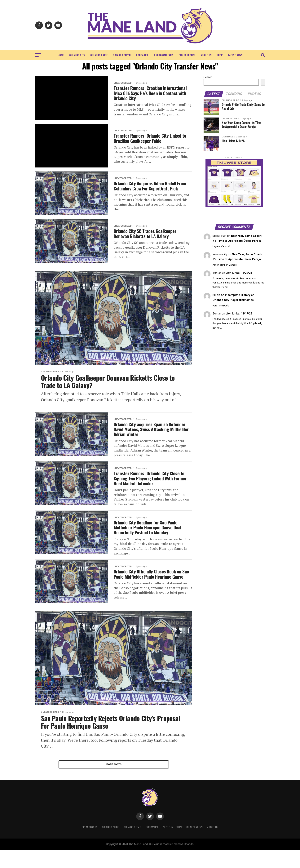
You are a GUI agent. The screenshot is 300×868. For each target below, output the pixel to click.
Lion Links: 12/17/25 (239, 314)
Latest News (235, 55)
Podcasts (142, 55)
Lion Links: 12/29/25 (239, 273)
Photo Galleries (164, 55)
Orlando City (77, 55)
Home (61, 55)
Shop (220, 55)
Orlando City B (122, 55)
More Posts (114, 782)
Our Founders (187, 55)
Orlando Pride (99, 55)
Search (208, 77)
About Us (206, 55)
